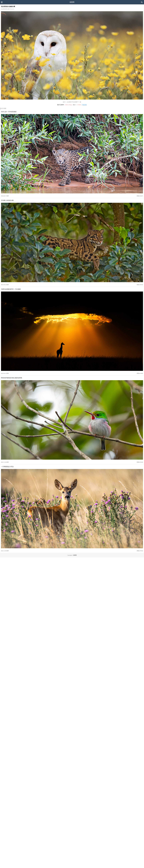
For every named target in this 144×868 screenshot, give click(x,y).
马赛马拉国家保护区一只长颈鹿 (11, 289)
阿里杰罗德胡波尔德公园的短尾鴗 (11, 378)
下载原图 (84, 105)
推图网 (72, 2)
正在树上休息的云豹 (7, 200)
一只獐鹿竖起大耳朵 (7, 467)
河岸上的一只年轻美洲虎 (9, 112)
